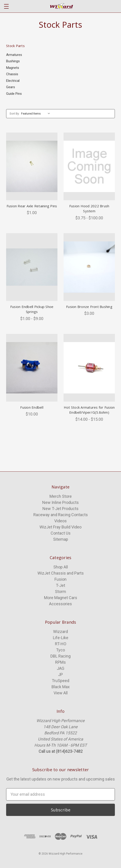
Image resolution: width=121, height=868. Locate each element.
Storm (60, 592)
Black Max (61, 687)
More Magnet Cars (61, 598)
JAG (60, 668)
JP (60, 674)
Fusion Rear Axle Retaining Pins (32, 206)
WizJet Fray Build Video (60, 527)
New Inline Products (60, 502)
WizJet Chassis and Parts (61, 573)
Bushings (13, 61)
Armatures (14, 55)
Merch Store (61, 496)
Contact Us (61, 533)
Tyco (60, 650)
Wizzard (60, 632)
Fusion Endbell (32, 407)
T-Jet (60, 585)
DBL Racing (60, 656)
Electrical (13, 81)
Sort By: (15, 114)
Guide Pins (14, 94)
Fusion (60, 579)
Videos (60, 521)
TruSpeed (60, 681)
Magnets (13, 68)
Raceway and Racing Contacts (61, 515)
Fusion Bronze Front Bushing (89, 307)
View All (61, 693)
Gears (11, 87)
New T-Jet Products (60, 509)
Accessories (60, 604)
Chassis (12, 74)
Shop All (61, 567)
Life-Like (61, 638)
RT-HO (61, 644)
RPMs (60, 662)
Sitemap (61, 539)
